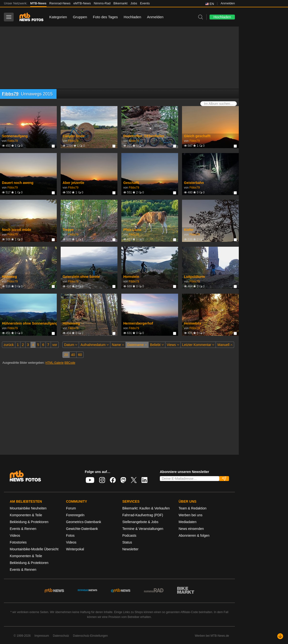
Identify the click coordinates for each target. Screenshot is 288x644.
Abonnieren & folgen (194, 535)
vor (55, 345)
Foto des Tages (105, 17)
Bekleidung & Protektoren (29, 522)
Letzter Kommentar (198, 345)
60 (80, 355)
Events (145, 3)
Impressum (42, 636)
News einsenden (191, 529)
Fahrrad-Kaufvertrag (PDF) (143, 515)
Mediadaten (187, 522)
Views (173, 345)
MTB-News (38, 3)
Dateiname (137, 345)
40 (73, 355)
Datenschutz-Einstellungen (91, 636)
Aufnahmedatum (95, 345)
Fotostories (18, 542)
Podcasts (129, 535)
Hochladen (133, 17)
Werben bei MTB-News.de (212, 636)
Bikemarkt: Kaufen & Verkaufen (146, 508)
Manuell (225, 345)
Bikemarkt (120, 3)
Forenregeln (75, 515)
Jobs (134, 3)
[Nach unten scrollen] (280, 636)
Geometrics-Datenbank (84, 522)
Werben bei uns (191, 515)
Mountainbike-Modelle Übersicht (34, 549)
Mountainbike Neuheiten (28, 508)
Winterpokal (75, 549)
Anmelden (228, 3)
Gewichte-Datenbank (82, 529)
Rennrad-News (60, 3)
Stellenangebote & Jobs (140, 522)
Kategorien (58, 17)
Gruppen (80, 17)
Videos (15, 535)
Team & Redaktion (192, 508)
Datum (71, 345)
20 (66, 355)
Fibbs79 (10, 94)
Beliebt (157, 345)
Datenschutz (61, 636)
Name (118, 345)
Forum (71, 508)
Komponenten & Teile (26, 515)
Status (127, 542)
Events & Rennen (23, 529)
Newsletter (130, 549)
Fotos (70, 535)
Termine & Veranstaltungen (143, 529)
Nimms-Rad (102, 3)
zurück (9, 345)
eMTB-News (82, 3)
